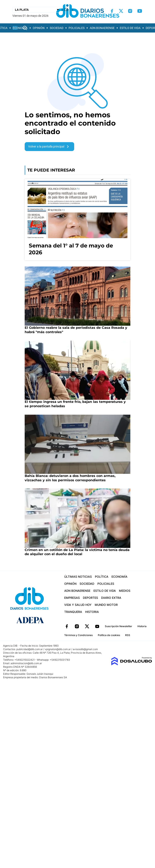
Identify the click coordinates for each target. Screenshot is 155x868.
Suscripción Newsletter (119, 626)
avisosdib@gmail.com (85, 649)
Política (102, 577)
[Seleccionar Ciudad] (37, 10)
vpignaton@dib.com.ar (58, 649)
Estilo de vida (130, 28)
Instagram (77, 626)
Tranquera (73, 612)
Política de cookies (109, 635)
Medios (125, 591)
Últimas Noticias (78, 577)
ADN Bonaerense (102, 28)
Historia (92, 612)
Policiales (77, 28)
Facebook (67, 626)
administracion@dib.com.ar (26, 663)
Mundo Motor (106, 605)
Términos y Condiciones (78, 635)
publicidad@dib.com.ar (30, 649)
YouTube (97, 626)
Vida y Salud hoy (78, 605)
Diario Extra (111, 598)
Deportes (90, 598)
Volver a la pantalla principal (49, 147)
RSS (128, 635)
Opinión (39, 28)
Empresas (72, 598)
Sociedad (57, 28)
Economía (20, 28)
